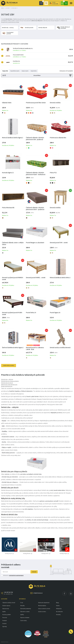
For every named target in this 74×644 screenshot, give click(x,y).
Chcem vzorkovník (48, 3)
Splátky (22, 614)
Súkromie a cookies (25, 611)
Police (4, 447)
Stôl (3, 426)
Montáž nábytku (42, 605)
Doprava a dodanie (25, 617)
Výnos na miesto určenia (44, 608)
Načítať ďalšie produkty (9, 365)
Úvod (2, 8)
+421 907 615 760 (8, 593)
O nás (22, 602)
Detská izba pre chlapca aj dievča (10, 381)
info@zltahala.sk (38, 593)
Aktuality (22, 605)
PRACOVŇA (5, 617)
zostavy (3, 504)
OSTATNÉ (7, 8)
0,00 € (64, 3)
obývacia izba (6, 608)
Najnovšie (5, 71)
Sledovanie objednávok (44, 602)
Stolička (5, 431)
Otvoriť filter (37, 75)
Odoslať (33, 572)
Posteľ (4, 420)
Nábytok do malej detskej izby (9, 384)
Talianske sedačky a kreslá (9, 602)
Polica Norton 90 (19, 56)
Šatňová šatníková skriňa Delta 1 (23, 49)
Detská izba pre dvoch (7, 383)
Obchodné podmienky (26, 608)
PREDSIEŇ (5, 620)
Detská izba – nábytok (7, 379)
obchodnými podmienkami (16, 575)
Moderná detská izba (7, 386)
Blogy (58, 602)
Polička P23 (16, 62)
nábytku (7, 474)
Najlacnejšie (25, 71)
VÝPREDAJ (4, 626)
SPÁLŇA (4, 611)
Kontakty (58, 614)
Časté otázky (23, 620)
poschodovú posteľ (33, 506)
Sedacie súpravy (6, 605)
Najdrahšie (34, 71)
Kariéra (58, 605)
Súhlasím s (13, 575)
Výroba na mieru (42, 611)
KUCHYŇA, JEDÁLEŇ (7, 614)
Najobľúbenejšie (15, 71)
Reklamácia (59, 608)
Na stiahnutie (59, 611)
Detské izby (14, 8)
